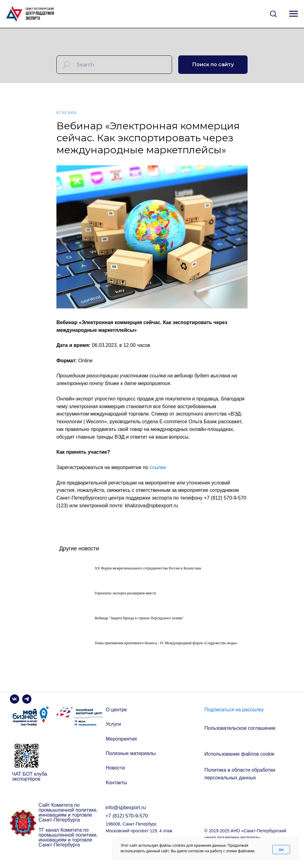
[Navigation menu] (294, 14)
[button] (273, 14)
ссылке (158, 470)
